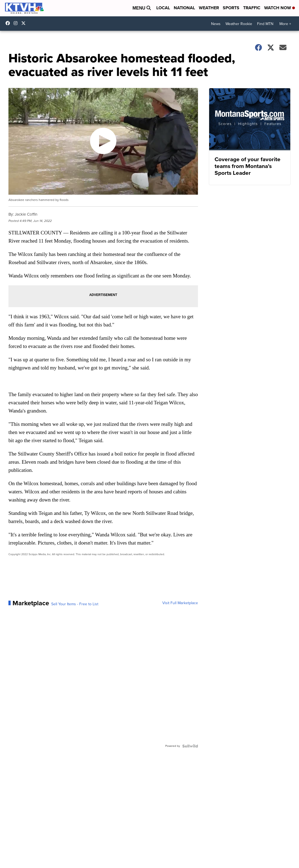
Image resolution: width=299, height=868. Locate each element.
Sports (231, 8)
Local (163, 8)
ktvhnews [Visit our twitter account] (25, 23)
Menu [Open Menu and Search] (142, 8)
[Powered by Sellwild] (190, 746)
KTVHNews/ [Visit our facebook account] (9, 23)
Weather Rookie (239, 24)
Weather (209, 8)
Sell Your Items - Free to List (75, 604)
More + (285, 24)
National (184, 8)
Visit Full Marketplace (180, 603)
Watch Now (280, 8)
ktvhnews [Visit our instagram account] (17, 23)
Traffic (252, 8)
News (216, 24)
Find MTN (265, 24)
